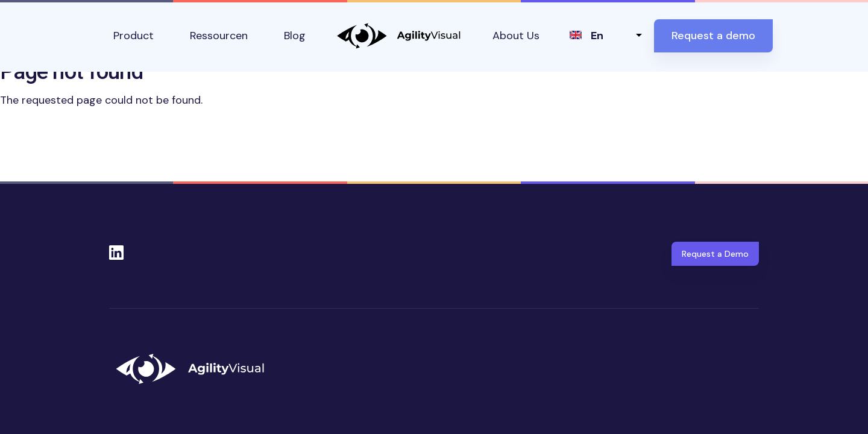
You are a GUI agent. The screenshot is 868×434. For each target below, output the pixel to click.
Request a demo (713, 36)
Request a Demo (715, 254)
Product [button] (134, 36)
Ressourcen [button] (219, 36)
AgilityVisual (399, 36)
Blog (295, 36)
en (597, 36)
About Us (516, 36)
